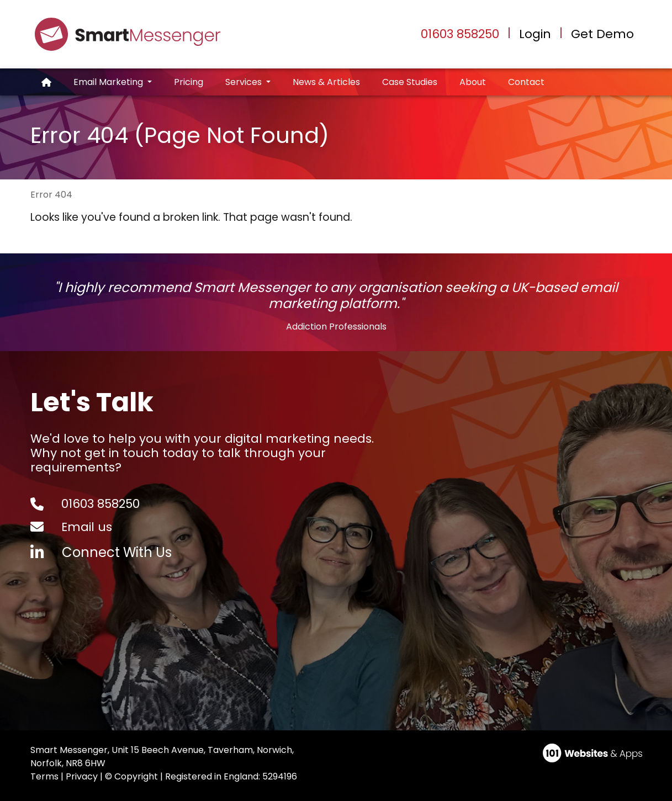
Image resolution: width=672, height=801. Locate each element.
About (473, 82)
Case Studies (410, 82)
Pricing (189, 82)
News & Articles (326, 82)
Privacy (82, 776)
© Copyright (131, 776)
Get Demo (602, 34)
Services (245, 82)
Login (535, 34)
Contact (526, 82)
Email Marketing (109, 82)
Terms (44, 776)
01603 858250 (460, 34)
